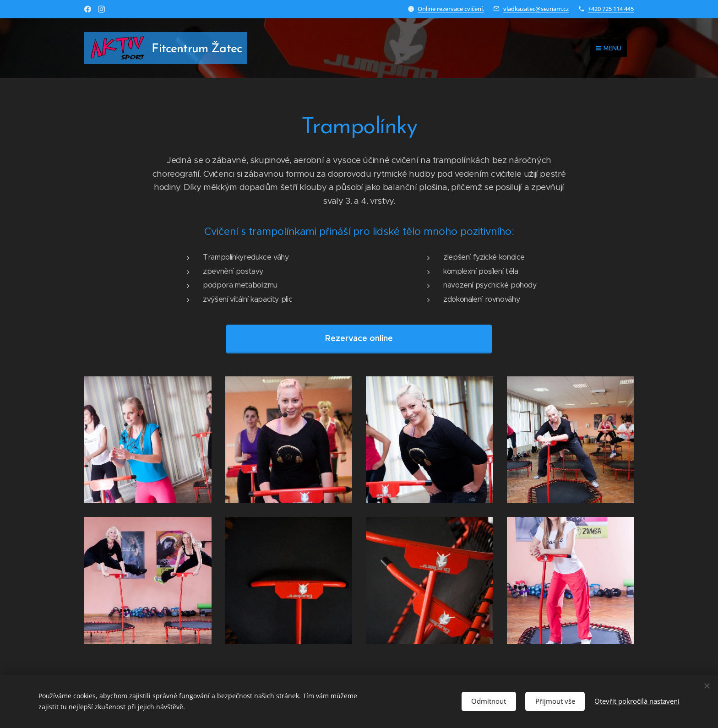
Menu (609, 48)
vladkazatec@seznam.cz (536, 9)
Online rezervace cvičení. (451, 9)
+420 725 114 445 (611, 9)
